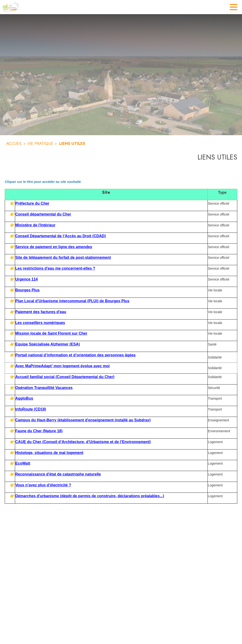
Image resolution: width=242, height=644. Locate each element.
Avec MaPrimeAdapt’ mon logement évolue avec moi (63, 366)
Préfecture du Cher (32, 203)
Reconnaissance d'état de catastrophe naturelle (58, 474)
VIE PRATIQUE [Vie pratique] (40, 143)
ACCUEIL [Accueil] (14, 143)
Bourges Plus (28, 290)
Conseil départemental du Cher (43, 214)
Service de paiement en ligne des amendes (54, 247)
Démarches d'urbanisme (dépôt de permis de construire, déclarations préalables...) (90, 496)
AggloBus (24, 398)
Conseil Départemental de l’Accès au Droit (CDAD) (61, 236)
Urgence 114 (27, 279)
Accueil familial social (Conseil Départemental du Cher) (65, 377)
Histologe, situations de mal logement (49, 453)
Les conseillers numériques (40, 323)
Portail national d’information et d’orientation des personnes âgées (76, 355)
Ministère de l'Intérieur (35, 225)
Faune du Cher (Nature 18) (39, 431)
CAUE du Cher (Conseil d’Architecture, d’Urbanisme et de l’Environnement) (83, 442)
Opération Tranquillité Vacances (44, 388)
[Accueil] (11, 7)
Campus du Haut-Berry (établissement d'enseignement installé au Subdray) (83, 420)
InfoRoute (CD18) (31, 409)
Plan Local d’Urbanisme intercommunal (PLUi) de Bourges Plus (72, 301)
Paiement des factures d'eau (41, 312)
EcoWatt (23, 463)
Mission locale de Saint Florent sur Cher (51, 333)
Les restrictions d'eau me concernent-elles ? (55, 268)
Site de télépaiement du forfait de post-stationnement (63, 257)
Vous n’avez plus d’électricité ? (43, 485)
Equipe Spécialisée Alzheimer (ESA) (48, 344)
